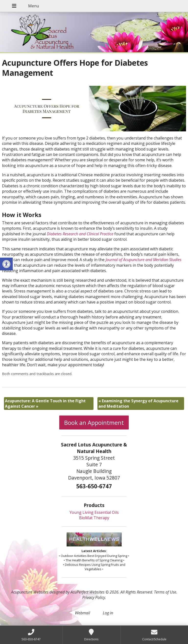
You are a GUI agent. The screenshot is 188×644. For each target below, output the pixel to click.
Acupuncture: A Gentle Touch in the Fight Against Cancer (45, 404)
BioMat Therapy (94, 518)
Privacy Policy (94, 597)
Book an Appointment (94, 423)
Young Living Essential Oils (94, 512)
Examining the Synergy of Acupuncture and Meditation (138, 404)
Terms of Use (165, 592)
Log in (108, 613)
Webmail (82, 613)
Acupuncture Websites (30, 592)
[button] (6, 264)
